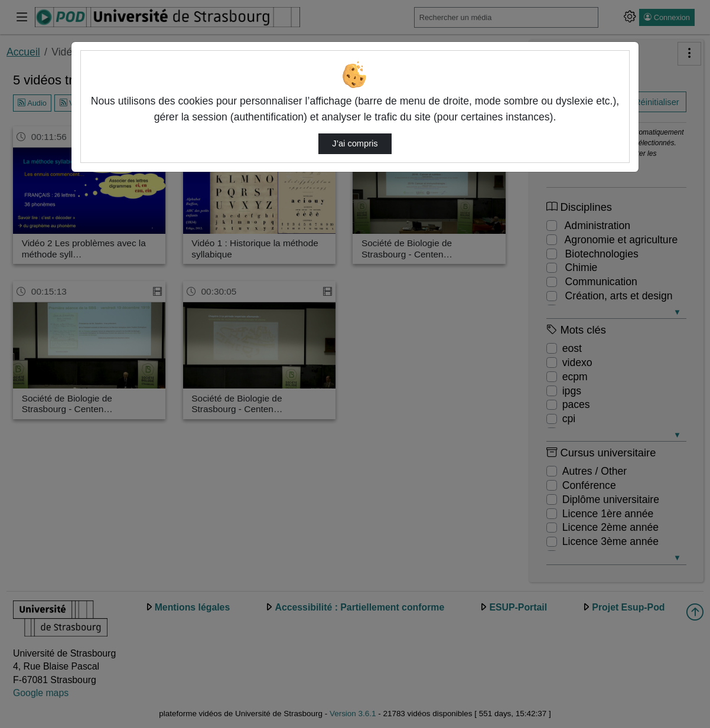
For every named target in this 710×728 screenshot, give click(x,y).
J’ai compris (355, 143)
